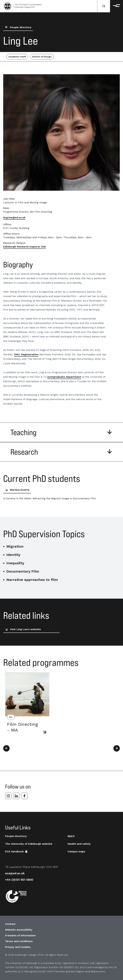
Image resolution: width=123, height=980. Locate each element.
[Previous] (6, 748)
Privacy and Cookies (18, 947)
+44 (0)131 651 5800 (19, 880)
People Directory (16, 836)
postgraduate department (64, 377)
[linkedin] (16, 796)
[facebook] (24, 796)
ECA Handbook (17, 851)
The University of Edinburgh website (29, 844)
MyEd (71, 836)
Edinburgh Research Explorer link (25, 247)
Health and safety (79, 844)
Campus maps (76, 851)
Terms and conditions (19, 941)
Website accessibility (19, 930)
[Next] (117, 748)
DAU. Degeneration (26, 354)
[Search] (104, 6)
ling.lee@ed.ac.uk (14, 217)
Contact (10, 924)
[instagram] (8, 796)
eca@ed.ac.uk (15, 873)
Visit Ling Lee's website (22, 629)
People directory (18, 27)
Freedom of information (20, 935)
